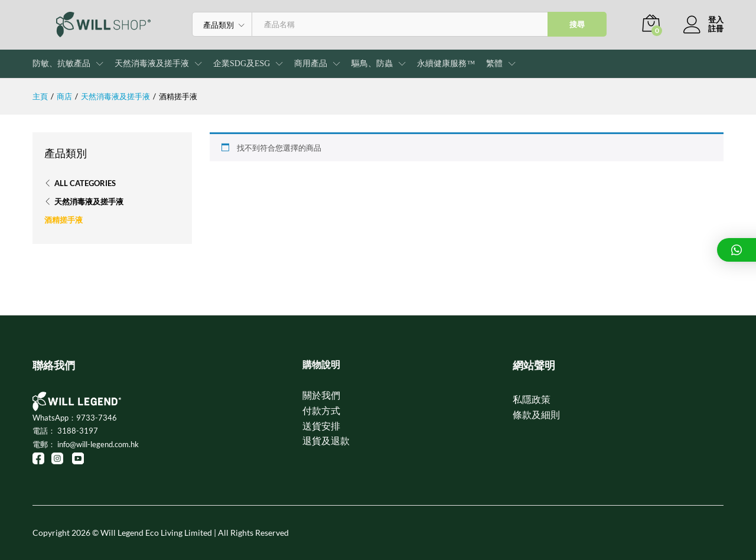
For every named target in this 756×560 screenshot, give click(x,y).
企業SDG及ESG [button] (242, 64)
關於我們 (321, 395)
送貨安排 (321, 426)
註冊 (716, 29)
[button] (494, 64)
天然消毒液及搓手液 (89, 201)
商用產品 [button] (311, 64)
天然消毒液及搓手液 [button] (152, 64)
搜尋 (577, 24)
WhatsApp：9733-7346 (75, 418)
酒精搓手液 (63, 220)
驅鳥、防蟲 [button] (372, 64)
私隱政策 (532, 399)
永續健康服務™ (446, 64)
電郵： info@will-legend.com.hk (86, 444)
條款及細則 (536, 414)
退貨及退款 (326, 440)
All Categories (85, 183)
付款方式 (321, 410)
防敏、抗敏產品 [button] (61, 64)
